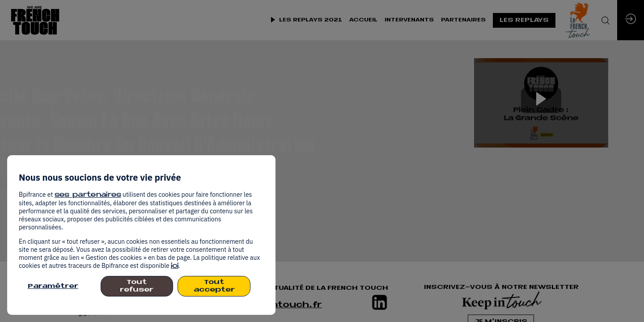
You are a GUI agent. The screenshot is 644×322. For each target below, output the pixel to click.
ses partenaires (88, 195)
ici (175, 266)
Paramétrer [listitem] (53, 286)
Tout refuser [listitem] (137, 286)
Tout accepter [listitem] (214, 286)
